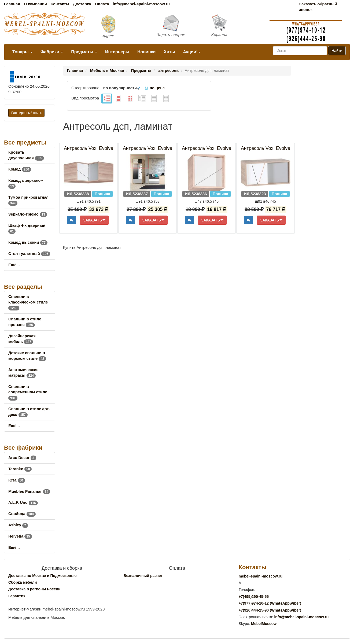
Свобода (22, 514)
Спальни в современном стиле (28, 392)
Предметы (84, 52)
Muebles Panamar (29, 491)
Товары (22, 52)
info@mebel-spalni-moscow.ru (141, 4)
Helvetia (20, 536)
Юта (17, 480)
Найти (337, 51)
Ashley (18, 525)
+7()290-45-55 (254, 597)
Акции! (191, 52)
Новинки (147, 52)
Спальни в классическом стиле (28, 302)
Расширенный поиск (26, 113)
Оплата (102, 4)
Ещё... (14, 265)
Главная (12, 4)
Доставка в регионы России (34, 589)
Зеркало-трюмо (28, 214)
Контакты (60, 4)
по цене (155, 88)
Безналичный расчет (143, 576)
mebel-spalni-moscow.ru (261, 576)
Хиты (169, 52)
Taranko (20, 469)
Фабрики (52, 52)
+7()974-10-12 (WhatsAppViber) (270, 603)
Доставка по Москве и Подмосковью (43, 576)
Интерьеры (117, 52)
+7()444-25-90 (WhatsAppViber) (270, 610)
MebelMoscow (264, 624)
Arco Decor (22, 458)
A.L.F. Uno (23, 502)
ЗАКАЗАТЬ (94, 220)
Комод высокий (28, 242)
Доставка (82, 4)
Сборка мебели (23, 582)
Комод (20, 169)
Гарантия (17, 596)
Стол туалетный (29, 254)
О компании (35, 4)
